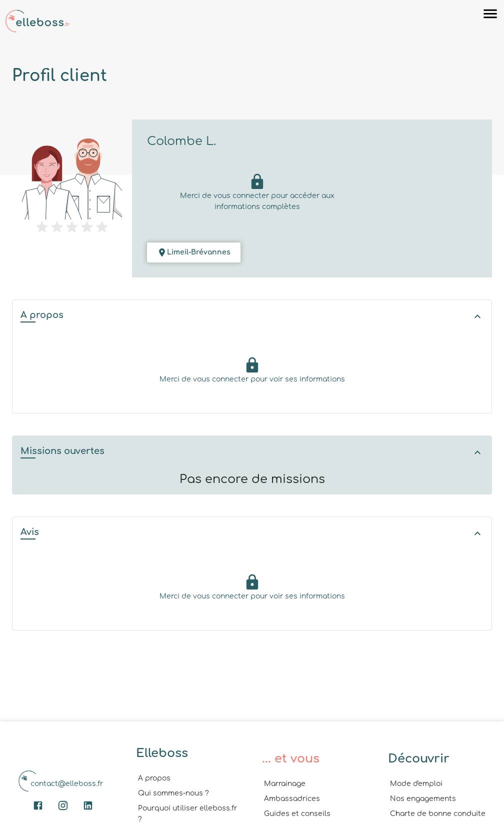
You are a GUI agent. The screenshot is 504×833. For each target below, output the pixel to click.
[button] (252, 316)
